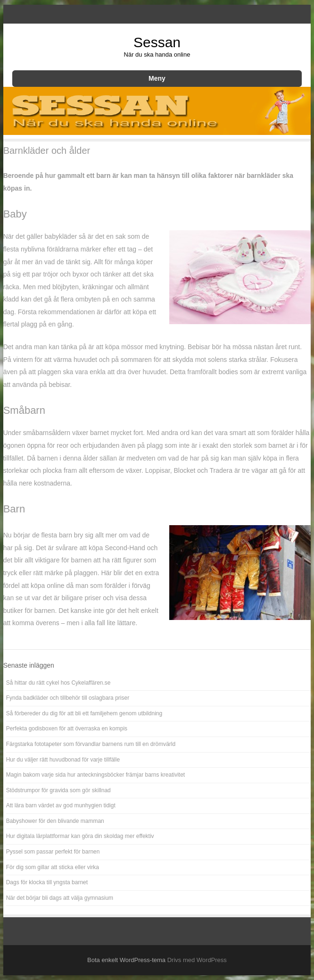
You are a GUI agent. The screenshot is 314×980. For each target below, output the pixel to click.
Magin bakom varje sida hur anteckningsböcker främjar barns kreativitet (96, 775)
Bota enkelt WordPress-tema (126, 960)
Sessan (157, 42)
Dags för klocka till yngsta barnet (47, 882)
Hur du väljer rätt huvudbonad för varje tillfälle (63, 760)
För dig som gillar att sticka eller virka (53, 867)
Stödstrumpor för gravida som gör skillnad (58, 790)
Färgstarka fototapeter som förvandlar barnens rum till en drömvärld (91, 744)
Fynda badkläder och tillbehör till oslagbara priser (68, 698)
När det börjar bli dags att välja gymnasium (60, 898)
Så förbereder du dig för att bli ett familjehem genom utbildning (84, 713)
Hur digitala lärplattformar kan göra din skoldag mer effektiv (80, 836)
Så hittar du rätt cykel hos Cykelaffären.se (58, 683)
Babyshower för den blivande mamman (55, 821)
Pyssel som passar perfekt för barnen (53, 852)
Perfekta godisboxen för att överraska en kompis (67, 729)
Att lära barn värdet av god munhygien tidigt (61, 805)
